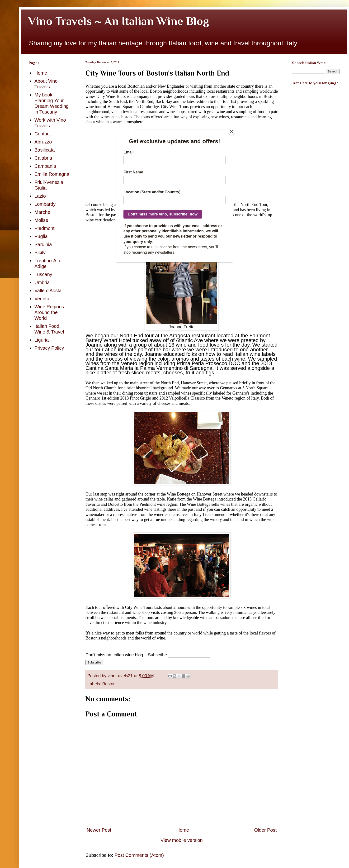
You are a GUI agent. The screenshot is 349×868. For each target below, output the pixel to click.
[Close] (231, 131)
